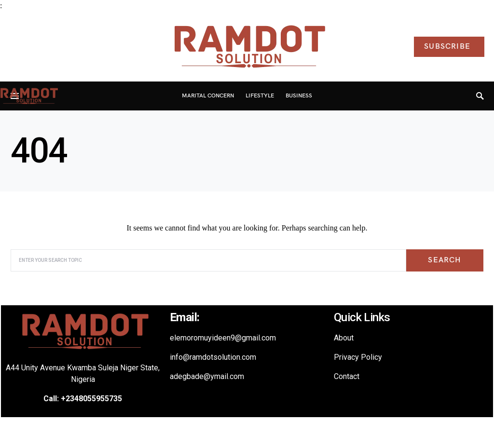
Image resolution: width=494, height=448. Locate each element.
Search (445, 260)
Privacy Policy (358, 357)
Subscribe (447, 47)
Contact (347, 376)
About (344, 338)
